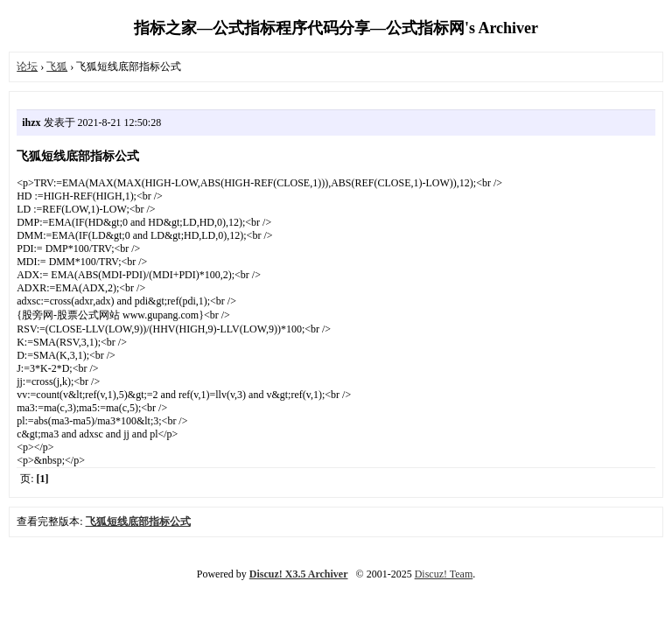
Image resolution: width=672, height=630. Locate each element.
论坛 (27, 66)
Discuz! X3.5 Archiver (299, 574)
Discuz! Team (444, 574)
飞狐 (57, 66)
